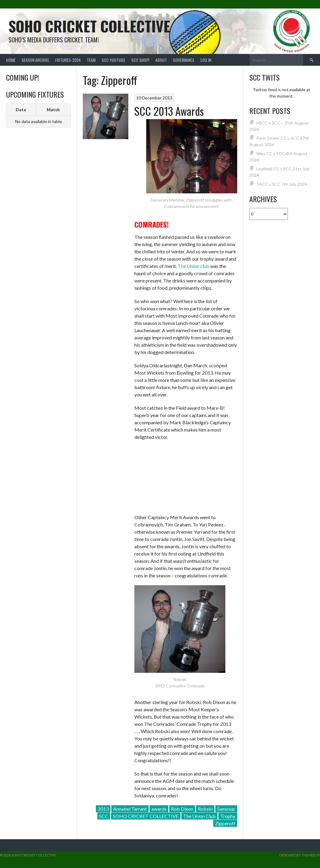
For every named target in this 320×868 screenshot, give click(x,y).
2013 (103, 809)
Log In (206, 60)
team (91, 60)
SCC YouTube (113, 60)
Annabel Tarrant (130, 809)
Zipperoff (225, 823)
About (161, 60)
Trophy (228, 816)
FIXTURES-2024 (68, 60)
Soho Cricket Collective (89, 26)
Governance (184, 60)
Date (21, 110)
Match (53, 110)
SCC (104, 816)
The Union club (194, 266)
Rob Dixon (182, 809)
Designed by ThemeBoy (300, 855)
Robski (205, 809)
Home (11, 60)
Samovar (226, 809)
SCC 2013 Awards (169, 111)
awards (159, 809)
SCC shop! (140, 60)
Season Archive (35, 60)
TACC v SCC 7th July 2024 (282, 184)
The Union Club (199, 816)
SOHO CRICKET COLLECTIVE (146, 816)
